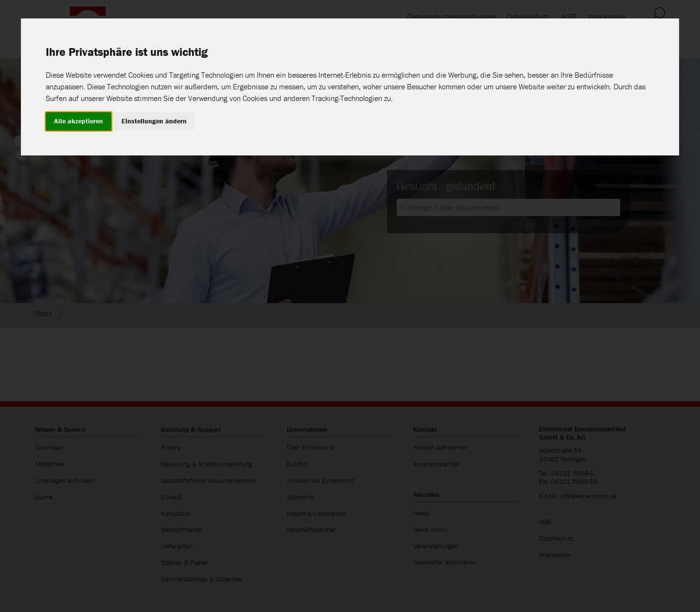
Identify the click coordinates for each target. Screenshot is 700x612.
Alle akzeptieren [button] (79, 121)
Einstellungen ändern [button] (154, 121)
